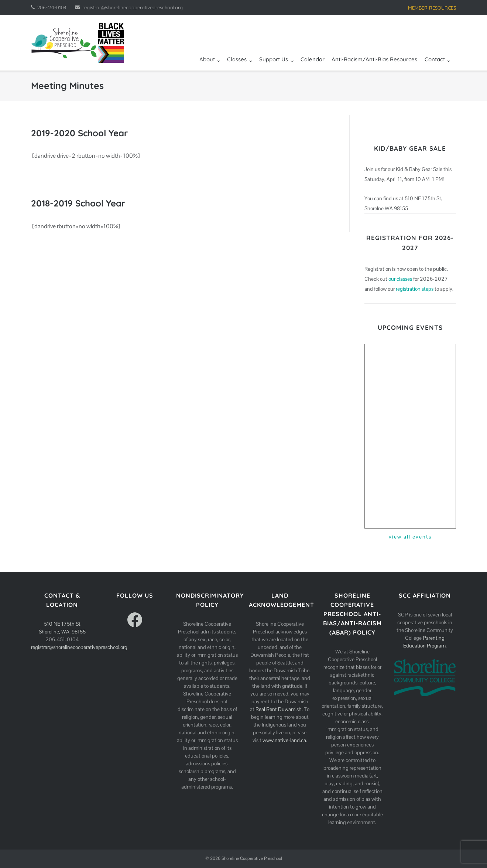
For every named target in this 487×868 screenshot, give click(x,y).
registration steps (415, 289)
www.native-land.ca (284, 740)
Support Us (274, 59)
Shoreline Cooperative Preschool (252, 858)
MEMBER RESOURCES (432, 8)
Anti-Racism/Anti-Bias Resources (374, 59)
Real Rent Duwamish (279, 709)
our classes (400, 279)
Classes (237, 59)
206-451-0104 (52, 7)
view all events (410, 537)
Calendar (313, 59)
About (207, 59)
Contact (435, 59)
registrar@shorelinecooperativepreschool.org (133, 7)
